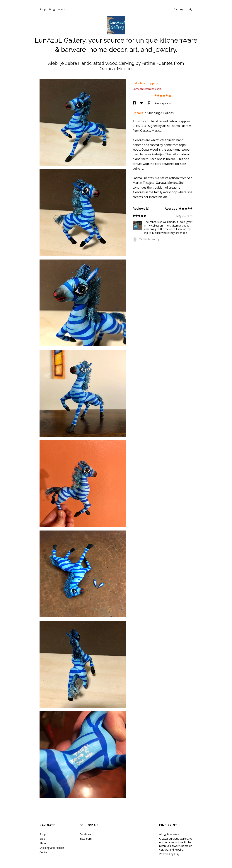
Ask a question (164, 103)
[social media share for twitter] (142, 103)
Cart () (178, 9)
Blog (52, 9)
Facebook (85, 834)
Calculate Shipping (145, 83)
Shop (43, 9)
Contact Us (46, 852)
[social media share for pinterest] (149, 103)
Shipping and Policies (52, 848)
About (62, 9)
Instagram (86, 839)
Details (138, 113)
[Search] (190, 10)
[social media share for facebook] (134, 103)
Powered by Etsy (169, 854)
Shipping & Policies (161, 113)
